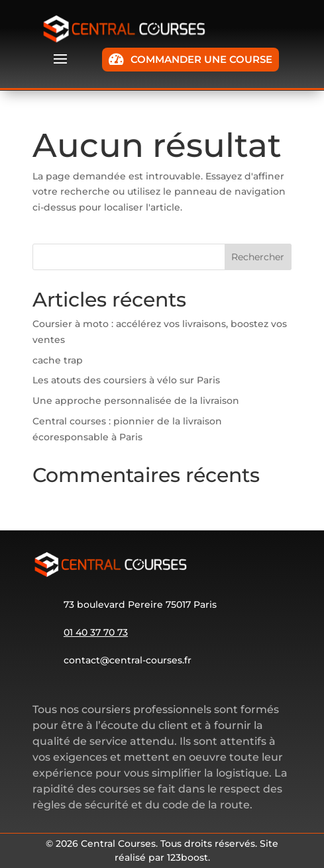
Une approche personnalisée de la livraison (136, 401)
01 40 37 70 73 (96, 632)
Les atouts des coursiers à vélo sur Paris (126, 380)
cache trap (58, 360)
